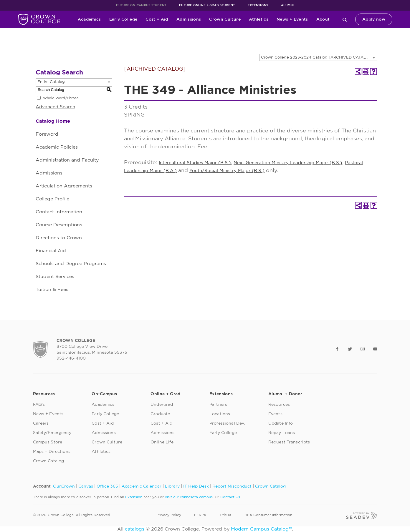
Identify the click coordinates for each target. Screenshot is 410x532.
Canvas (86, 486)
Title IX (225, 515)
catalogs (135, 529)
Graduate (160, 414)
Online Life (162, 442)
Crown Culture (225, 19)
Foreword (47, 134)
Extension (134, 497)
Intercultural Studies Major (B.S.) (195, 163)
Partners (218, 405)
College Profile (52, 199)
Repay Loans (282, 433)
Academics (89, 19)
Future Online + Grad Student (207, 5)
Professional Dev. (227, 423)
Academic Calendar (142, 486)
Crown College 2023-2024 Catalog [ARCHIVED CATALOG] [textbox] (317, 58)
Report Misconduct (232, 486)
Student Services (55, 277)
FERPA (200, 515)
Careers (41, 423)
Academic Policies (57, 147)
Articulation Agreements (64, 186)
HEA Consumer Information (268, 515)
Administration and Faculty (67, 160)
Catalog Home (53, 121)
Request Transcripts (289, 442)
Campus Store (48, 442)
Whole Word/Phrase (61, 98)
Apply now (374, 19)
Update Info (281, 423)
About (323, 19)
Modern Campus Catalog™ (261, 529)
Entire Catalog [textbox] (51, 82)
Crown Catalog (49, 461)
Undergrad (162, 405)
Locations (220, 414)
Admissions (189, 19)
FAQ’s (39, 405)
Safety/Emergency (52, 433)
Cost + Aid (157, 19)
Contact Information (59, 212)
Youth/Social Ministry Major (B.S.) (227, 171)
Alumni (287, 5)
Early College (123, 19)
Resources (279, 405)
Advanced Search (55, 107)
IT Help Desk (196, 486)
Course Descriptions (59, 225)
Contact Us (230, 497)
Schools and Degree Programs (71, 264)
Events (275, 414)
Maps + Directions (52, 452)
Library (172, 486)
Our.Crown (64, 486)
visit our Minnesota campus (189, 497)
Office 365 (107, 486)
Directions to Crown (59, 238)
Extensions (258, 5)
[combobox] (318, 57)
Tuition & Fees (52, 290)
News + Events (292, 19)
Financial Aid (51, 251)
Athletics (259, 19)
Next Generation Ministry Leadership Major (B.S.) (288, 163)
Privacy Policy (169, 515)
